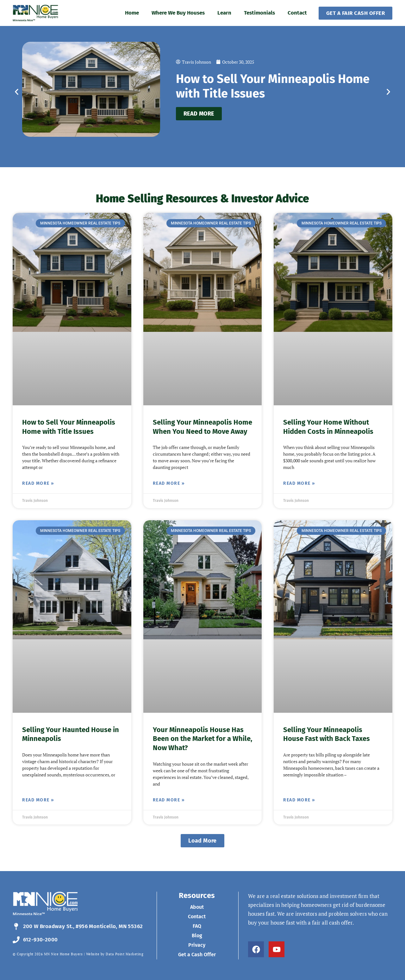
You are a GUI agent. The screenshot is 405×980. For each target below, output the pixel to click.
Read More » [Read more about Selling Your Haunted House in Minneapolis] (38, 800)
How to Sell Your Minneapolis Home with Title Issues (69, 427)
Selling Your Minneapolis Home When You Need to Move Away (202, 427)
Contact (297, 13)
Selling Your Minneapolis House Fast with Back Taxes (327, 734)
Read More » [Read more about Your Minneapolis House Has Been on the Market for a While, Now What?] (169, 800)
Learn (224, 13)
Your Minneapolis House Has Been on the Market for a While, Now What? (202, 739)
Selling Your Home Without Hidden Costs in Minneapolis (328, 427)
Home (132, 13)
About (197, 907)
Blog (197, 936)
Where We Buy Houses (178, 13)
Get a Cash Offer (197, 955)
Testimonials (259, 13)
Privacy (197, 945)
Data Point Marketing (125, 954)
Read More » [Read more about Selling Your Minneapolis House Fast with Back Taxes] (299, 800)
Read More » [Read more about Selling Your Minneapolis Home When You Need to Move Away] (169, 483)
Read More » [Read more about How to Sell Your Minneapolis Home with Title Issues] (38, 483)
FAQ (197, 926)
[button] (17, 92)
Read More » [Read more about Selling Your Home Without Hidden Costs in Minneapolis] (299, 483)
